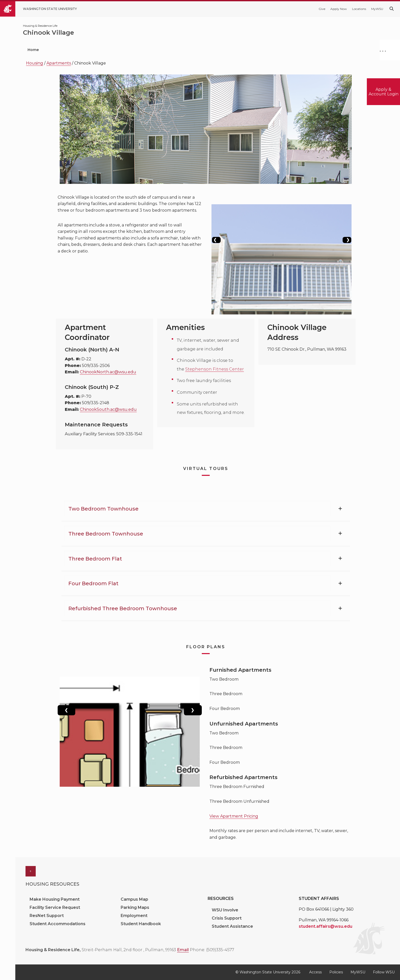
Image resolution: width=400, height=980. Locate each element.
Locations (359, 9)
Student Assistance (232, 926)
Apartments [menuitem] (225, 50)
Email (183, 950)
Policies (336, 972)
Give (322, 9)
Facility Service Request (55, 907)
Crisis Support (227, 918)
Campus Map (134, 899)
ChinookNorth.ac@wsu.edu (108, 372)
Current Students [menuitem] (130, 50)
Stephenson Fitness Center (215, 369)
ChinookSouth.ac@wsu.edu (108, 409)
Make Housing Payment (55, 899)
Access (315, 972)
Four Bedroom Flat (93, 583)
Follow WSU (384, 972)
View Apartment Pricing (234, 816)
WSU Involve (225, 910)
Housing (35, 63)
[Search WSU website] (392, 9)
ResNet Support (47, 916)
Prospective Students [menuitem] (76, 50)
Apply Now (339, 9)
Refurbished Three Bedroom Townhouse (123, 608)
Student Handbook (141, 924)
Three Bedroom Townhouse (106, 534)
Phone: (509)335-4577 (212, 950)
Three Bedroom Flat (95, 559)
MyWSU (377, 9)
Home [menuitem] (33, 50)
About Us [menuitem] (263, 50)
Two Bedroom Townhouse (103, 509)
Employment (134, 916)
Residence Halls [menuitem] (180, 50)
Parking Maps (135, 907)
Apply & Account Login (384, 92)
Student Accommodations (58, 924)
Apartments (59, 63)
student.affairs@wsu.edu (326, 926)
